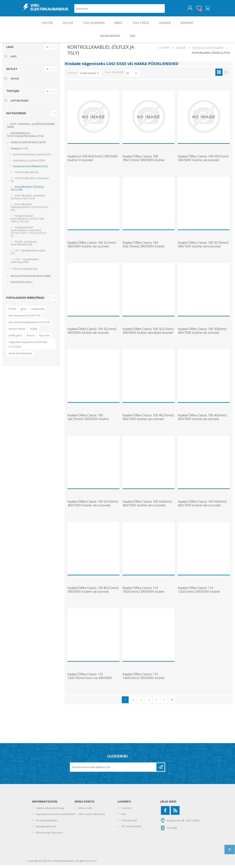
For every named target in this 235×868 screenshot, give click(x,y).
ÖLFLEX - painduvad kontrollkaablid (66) (24, 246)
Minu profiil (85, 811)
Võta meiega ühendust (49, 835)
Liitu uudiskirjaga (160, 770)
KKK (124, 817)
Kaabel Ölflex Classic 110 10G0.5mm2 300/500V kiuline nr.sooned (143, 594)
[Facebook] (165, 813)
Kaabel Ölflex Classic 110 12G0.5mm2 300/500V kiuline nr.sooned (199, 594)
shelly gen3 (15, 338)
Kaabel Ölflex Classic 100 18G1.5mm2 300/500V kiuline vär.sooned (143, 163)
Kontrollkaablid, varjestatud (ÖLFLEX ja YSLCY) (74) (28, 200)
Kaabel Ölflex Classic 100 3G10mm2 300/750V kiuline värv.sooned (203, 247)
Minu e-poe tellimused (92, 817)
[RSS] (175, 813)
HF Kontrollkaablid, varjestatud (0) (30, 182)
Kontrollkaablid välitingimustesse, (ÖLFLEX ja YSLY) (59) (29, 210)
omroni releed (17, 331)
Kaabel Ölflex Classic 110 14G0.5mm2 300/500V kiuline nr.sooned (143, 681)
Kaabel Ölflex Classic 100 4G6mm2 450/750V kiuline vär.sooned (202, 420)
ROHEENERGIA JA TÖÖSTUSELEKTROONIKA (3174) (25, 137)
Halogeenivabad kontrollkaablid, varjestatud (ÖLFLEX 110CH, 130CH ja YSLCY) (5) (28, 234)
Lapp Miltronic (20, 103)
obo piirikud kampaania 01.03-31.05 (29, 325)
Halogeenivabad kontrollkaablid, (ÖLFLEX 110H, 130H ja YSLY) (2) (28, 221)
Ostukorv (204, 10)
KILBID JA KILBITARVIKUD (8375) (28, 145)
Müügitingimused (46, 829)
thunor (31, 338)
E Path (12, 312)
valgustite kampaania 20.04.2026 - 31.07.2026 (28, 347)
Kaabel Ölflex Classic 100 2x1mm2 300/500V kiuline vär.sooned (92, 247)
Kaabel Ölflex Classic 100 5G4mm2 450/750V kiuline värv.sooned (147, 506)
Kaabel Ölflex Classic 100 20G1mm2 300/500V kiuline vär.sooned (203, 161)
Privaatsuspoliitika (47, 823)
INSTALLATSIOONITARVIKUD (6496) (30, 279)
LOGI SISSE (116, 66)
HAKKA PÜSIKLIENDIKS (156, 66)
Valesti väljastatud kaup (50, 811)
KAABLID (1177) (19, 151)
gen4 (24, 312)
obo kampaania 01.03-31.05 (25, 318)
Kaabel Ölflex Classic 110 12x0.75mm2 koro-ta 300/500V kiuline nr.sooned (90, 681)
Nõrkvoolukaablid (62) (25, 272)
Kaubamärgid (129, 823)
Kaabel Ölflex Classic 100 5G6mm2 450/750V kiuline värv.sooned (202, 506)
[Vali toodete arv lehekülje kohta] (132, 76)
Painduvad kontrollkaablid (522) (30, 169)
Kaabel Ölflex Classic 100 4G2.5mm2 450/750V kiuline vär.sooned (148, 420)
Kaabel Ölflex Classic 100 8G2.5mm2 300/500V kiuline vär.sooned (93, 593)
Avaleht (165, 50)
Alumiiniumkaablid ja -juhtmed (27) (32, 157)
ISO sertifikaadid (131, 829)
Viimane (172, 702)
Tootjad (13, 94)
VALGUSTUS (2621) (21, 285)
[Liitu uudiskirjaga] (113, 770)
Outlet (34, 331)
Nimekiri (226, 75)
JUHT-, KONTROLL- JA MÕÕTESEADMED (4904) (31, 128)
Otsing (169, 10)
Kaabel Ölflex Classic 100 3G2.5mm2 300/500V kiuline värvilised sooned (148, 334)
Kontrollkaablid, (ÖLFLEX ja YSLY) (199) (27, 191)
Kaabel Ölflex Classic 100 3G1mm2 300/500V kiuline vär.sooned (92, 334)
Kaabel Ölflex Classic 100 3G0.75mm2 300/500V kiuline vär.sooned (143, 249)
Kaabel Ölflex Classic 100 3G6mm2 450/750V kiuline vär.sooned (202, 334)
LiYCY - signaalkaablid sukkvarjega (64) (25, 263)
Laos (10, 50)
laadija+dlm (38, 312)
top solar (45, 338)
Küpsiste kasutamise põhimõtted (55, 817)
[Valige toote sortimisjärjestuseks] (90, 76)
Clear (47, 50)
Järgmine (164, 702)
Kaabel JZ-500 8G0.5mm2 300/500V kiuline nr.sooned (93, 161)
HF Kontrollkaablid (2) (26, 175)
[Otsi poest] (120, 10)
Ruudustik (219, 75)
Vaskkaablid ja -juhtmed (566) (29, 163)
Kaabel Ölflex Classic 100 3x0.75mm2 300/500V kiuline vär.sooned (88, 422)
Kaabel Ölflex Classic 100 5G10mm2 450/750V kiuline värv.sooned (93, 506)
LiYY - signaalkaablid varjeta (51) (28, 255)
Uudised (126, 811)
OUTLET (12, 72)
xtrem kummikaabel (20, 356)
